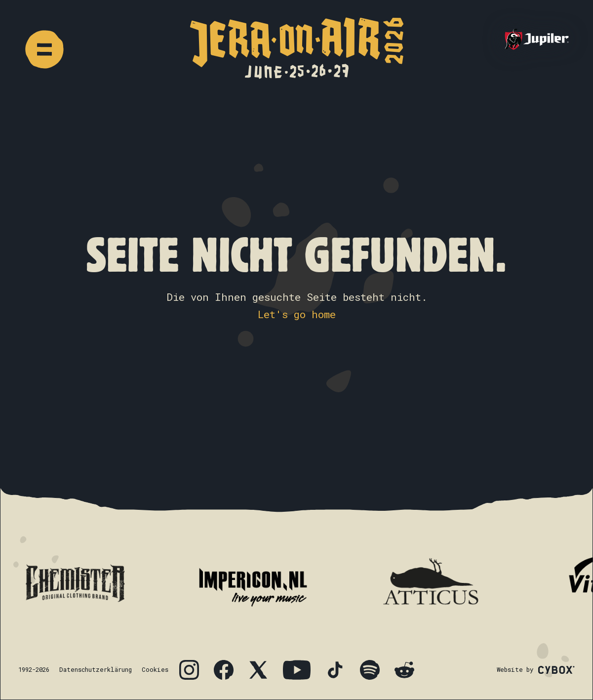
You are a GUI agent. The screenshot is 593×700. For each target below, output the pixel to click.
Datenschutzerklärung (96, 669)
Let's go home (297, 314)
